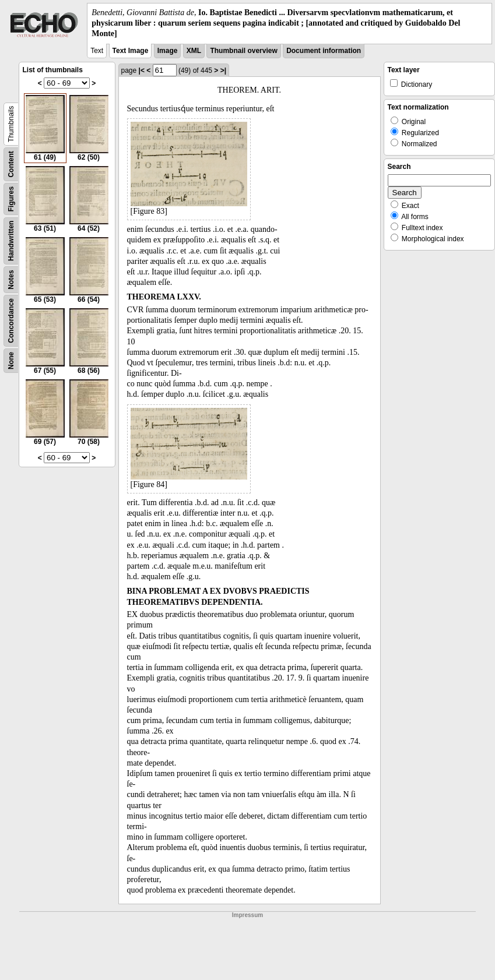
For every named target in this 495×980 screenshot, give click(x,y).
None (11, 361)
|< (142, 70)
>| (223, 70)
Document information (324, 51)
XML (194, 51)
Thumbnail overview (243, 51)
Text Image (131, 51)
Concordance (11, 321)
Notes (11, 279)
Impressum (248, 915)
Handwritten (11, 240)
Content (11, 164)
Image (168, 51)
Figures (11, 198)
